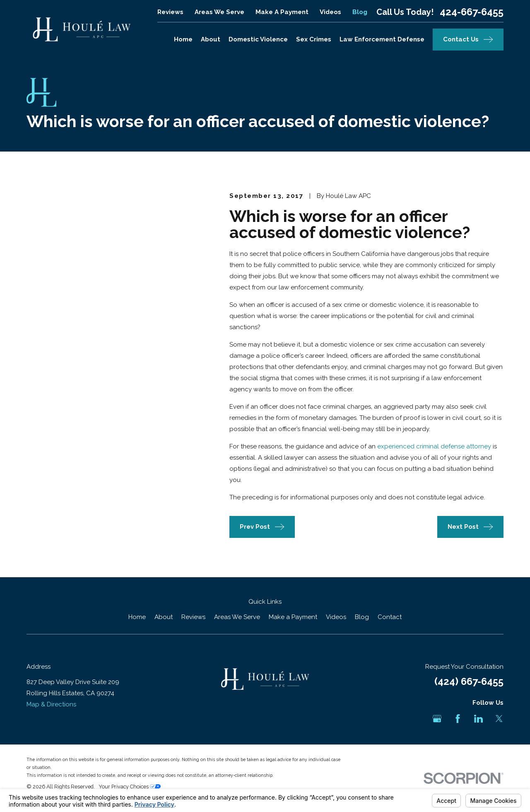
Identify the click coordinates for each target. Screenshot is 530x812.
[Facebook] (458, 719)
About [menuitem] (211, 39)
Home (137, 617)
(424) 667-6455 (469, 681)
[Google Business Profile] (437, 719)
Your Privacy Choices (130, 787)
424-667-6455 (472, 12)
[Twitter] (499, 719)
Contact (390, 617)
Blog (360, 12)
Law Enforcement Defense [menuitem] (382, 39)
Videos (330, 12)
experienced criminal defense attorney (434, 446)
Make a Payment (282, 12)
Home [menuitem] (183, 39)
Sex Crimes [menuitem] (314, 39)
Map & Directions (51, 704)
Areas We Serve (219, 12)
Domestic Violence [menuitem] (258, 39)
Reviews (170, 12)
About (164, 617)
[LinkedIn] (478, 719)
